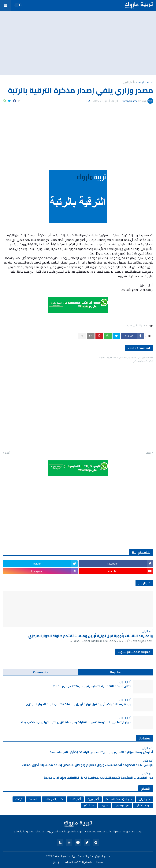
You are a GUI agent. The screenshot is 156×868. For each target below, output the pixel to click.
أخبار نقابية (75, 799)
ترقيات (19, 799)
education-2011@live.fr (78, 862)
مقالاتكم (89, 805)
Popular (116, 672)
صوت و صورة (122, 805)
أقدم (7, 453)
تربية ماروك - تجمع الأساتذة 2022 (64, 856)
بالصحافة (33, 799)
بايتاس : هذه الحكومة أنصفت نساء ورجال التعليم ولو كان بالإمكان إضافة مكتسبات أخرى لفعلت (88, 765)
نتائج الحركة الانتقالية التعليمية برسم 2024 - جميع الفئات (92, 686)
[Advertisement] (78, 43)
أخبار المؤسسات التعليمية (119, 799)
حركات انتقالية (143, 805)
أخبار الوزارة (93, 799)
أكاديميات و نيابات (54, 799)
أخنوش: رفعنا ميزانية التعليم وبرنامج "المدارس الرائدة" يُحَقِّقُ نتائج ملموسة (101, 752)
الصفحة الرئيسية (145, 82)
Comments (41, 672)
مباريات (104, 805)
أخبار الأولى (128, 82)
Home (100, 862)
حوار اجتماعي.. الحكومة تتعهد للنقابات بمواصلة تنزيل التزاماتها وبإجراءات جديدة (76, 722)
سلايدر (129, 326)
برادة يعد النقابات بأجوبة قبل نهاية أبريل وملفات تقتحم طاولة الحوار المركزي (91, 636)
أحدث (149, 453)
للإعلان (57, 862)
